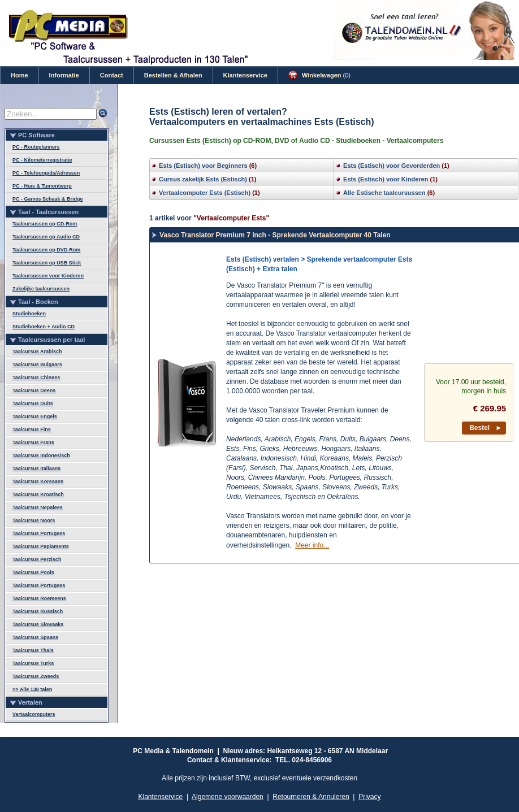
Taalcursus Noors (34, 520)
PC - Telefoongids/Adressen (46, 173)
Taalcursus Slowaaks (38, 624)
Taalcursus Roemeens (39, 598)
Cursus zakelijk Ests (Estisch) (203, 179)
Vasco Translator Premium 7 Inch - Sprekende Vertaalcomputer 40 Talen (275, 235)
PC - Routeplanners (36, 147)
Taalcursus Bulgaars (37, 364)
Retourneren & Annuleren (311, 797)
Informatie (64, 75)
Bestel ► (486, 428)
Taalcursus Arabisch (37, 351)
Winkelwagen (319, 75)
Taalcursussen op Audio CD (46, 237)
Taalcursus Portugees (39, 533)
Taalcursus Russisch (38, 611)
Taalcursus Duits (33, 403)
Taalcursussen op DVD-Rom (46, 250)
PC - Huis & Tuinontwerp (42, 186)
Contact (112, 75)
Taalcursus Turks (33, 663)
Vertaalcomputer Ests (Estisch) (205, 193)
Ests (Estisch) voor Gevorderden (392, 166)
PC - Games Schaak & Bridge (48, 199)
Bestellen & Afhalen (173, 75)
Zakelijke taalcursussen (41, 289)
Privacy (369, 797)
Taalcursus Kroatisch (38, 494)
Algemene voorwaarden (228, 797)
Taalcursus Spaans (35, 637)
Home (20, 75)
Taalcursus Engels (35, 416)
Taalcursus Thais (33, 650)
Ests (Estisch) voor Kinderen (386, 179)
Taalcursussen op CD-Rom (45, 224)
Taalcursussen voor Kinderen (48, 276)
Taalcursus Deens (34, 390)
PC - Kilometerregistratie (42, 160)
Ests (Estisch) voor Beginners (203, 166)
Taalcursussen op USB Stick (47, 263)
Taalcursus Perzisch (37, 559)
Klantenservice (245, 75)
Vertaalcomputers (34, 714)
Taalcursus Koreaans (38, 481)
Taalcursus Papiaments (41, 546)
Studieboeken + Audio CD (44, 327)
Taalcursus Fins (32, 429)
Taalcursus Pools (33, 572)
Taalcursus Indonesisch (41, 455)
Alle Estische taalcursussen (384, 193)
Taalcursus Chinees (36, 377)
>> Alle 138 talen (32, 689)
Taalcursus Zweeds (36, 676)
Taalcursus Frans (33, 442)
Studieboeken (29, 314)
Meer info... (312, 545)
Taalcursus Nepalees (38, 507)
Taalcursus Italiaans (36, 468)
